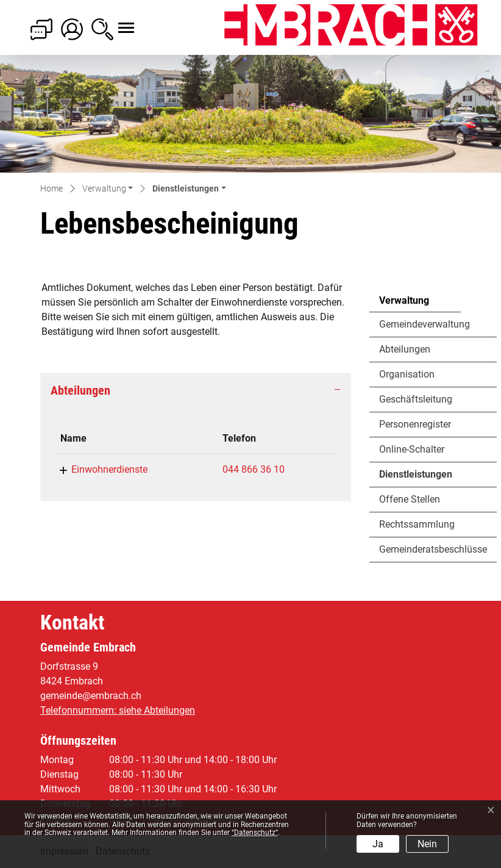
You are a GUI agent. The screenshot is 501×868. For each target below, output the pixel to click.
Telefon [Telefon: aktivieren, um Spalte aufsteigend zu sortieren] (239, 438)
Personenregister (415, 424)
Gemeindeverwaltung (425, 324)
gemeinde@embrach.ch (91, 696)
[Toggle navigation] (115, 21)
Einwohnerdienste (109, 469)
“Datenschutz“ (255, 833)
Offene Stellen (410, 499)
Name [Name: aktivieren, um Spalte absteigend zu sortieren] (73, 438)
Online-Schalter (412, 449)
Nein (427, 844)
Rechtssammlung (417, 524)
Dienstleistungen (415, 478)
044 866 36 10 (254, 469)
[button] (108, 189)
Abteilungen (405, 349)
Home (52, 188)
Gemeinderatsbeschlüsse (433, 549)
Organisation (407, 374)
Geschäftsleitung (416, 399)
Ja (378, 844)
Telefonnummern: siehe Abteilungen (118, 710)
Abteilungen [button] (80, 390)
